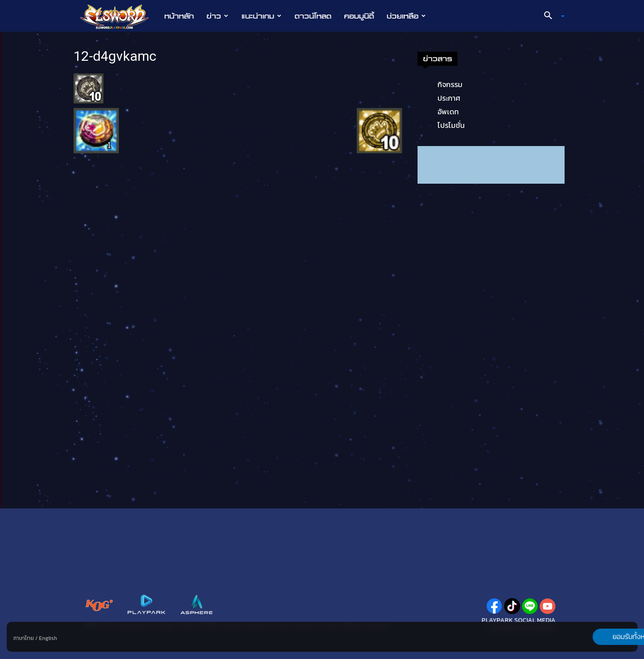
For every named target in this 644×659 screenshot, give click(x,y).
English (48, 638)
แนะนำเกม (261, 16)
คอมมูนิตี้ (359, 16)
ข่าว (217, 16)
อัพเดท (448, 112)
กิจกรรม (450, 84)
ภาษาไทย (23, 638)
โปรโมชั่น (451, 125)
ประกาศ (449, 98)
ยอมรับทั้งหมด (590, 637)
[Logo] (119, 16)
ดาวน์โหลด (313, 16)
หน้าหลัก (179, 16)
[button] (551, 16)
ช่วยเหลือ (406, 16)
